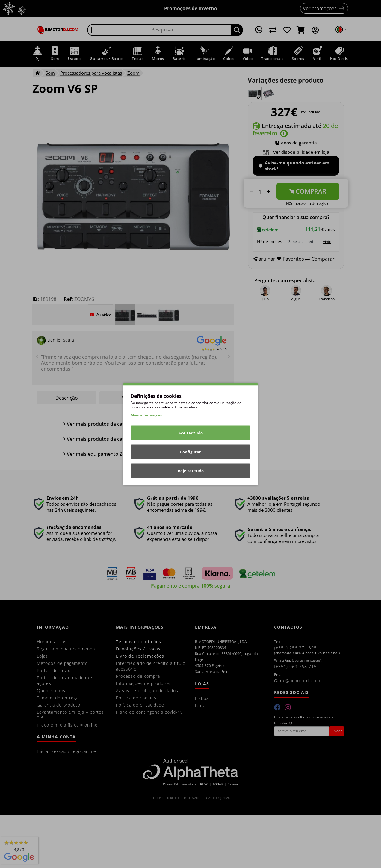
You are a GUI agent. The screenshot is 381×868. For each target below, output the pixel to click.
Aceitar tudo (190, 433)
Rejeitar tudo (191, 470)
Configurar (190, 452)
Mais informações (146, 415)
